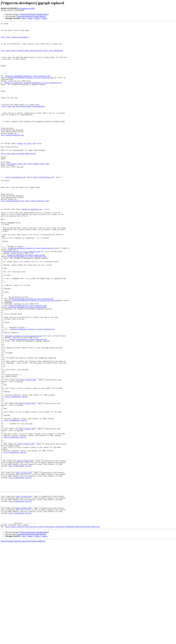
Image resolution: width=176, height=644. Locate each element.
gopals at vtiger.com (13, 95)
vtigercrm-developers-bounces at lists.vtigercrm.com (28, 87)
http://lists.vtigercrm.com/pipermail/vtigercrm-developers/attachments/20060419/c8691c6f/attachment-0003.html (53, 628)
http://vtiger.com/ (28, 451)
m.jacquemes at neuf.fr (27, 8)
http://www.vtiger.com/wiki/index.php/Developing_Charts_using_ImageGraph (32, 56)
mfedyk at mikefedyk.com (32, 247)
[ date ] (24, 18)
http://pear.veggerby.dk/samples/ (15, 40)
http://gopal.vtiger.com (16, 192)
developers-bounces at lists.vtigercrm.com (21, 297)
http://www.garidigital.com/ (37, 237)
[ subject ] (37, 18)
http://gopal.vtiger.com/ (39, 192)
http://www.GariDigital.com (12, 158)
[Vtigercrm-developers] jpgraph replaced (34, 14)
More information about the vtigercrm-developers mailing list (23, 642)
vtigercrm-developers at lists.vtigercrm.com (42, 95)
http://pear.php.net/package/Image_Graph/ (18, 180)
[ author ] (45, 18)
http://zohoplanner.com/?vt (17, 472)
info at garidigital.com (15, 208)
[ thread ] (30, 18)
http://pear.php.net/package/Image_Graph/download (23, 123)
